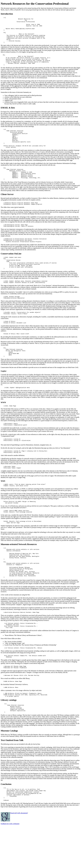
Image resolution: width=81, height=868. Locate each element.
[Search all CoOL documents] (19, 856)
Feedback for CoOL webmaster (10, 866)
